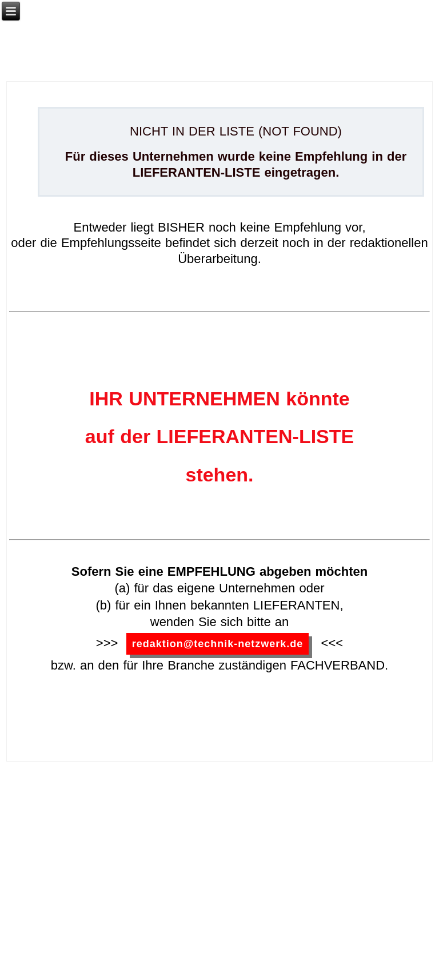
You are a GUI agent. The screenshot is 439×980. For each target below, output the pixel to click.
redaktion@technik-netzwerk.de (218, 644)
